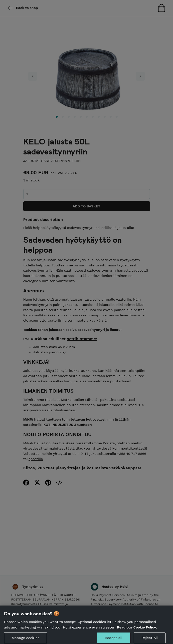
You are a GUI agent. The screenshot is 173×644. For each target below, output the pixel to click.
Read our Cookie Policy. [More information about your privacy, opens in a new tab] (137, 630)
